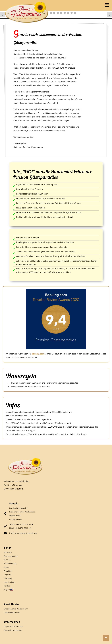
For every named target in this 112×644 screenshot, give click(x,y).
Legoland (8, 575)
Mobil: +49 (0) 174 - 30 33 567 (20, 528)
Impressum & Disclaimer (14, 626)
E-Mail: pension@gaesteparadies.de (23, 533)
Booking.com (38, 354)
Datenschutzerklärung (13, 630)
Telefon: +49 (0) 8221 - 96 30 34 (21, 524)
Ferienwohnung (10, 563)
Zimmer (7, 560)
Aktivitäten (8, 571)
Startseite (8, 552)
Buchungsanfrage (11, 556)
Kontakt (7, 586)
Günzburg (8, 578)
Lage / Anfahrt (10, 582)
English (9, 590)
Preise (6, 567)
